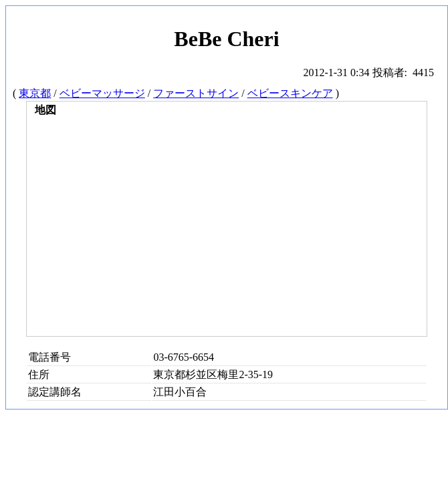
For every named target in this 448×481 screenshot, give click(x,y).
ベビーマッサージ (102, 93)
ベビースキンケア (290, 93)
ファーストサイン (196, 93)
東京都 (35, 93)
